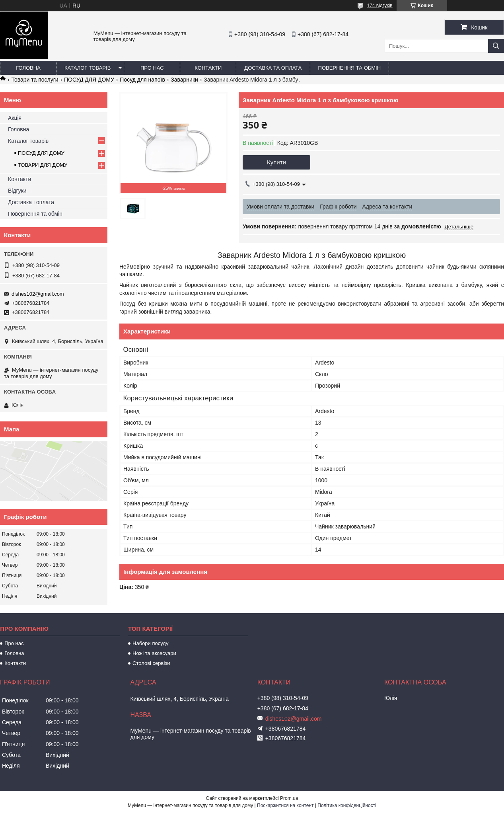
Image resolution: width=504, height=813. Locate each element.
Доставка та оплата (273, 68)
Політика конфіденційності (347, 805)
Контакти (208, 68)
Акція (15, 118)
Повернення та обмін (350, 68)
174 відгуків (379, 6)
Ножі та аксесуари (154, 653)
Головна (28, 68)
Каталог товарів (88, 68)
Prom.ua (289, 798)
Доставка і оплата (31, 202)
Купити (276, 162)
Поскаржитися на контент (285, 805)
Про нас (152, 68)
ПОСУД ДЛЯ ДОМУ (89, 80)
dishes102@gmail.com (38, 294)
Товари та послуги (35, 80)
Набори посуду (150, 643)
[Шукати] (496, 46)
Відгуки (17, 191)
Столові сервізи (151, 663)
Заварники (184, 80)
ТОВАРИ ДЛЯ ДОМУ (43, 165)
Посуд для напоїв (142, 80)
